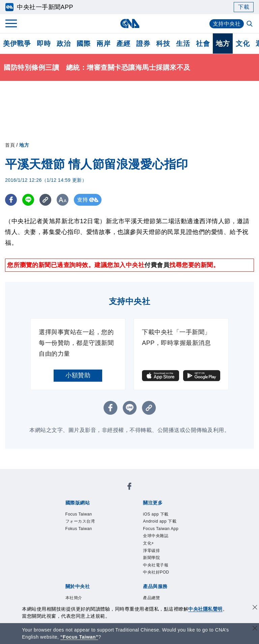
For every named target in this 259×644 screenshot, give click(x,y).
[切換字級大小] (63, 200)
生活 (183, 43)
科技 (163, 43)
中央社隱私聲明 (205, 609)
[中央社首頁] (130, 23)
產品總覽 (151, 598)
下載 (244, 7)
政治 (64, 43)
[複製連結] (45, 200)
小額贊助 (78, 375)
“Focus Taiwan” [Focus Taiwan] (79, 637)
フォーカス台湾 (80, 521)
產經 (123, 43)
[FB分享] (11, 200)
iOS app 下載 (156, 514)
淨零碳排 (151, 551)
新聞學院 (151, 558)
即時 (44, 43)
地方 (223, 43)
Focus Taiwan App (161, 529)
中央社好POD (156, 572)
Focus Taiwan (79, 514)
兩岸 (103, 43)
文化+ (149, 543)
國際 (83, 43)
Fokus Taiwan (79, 529)
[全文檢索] (250, 24)
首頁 (10, 145)
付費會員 (157, 265)
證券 (143, 43)
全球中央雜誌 (156, 536)
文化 (243, 43)
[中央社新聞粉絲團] (129, 487)
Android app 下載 (160, 521)
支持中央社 (227, 24)
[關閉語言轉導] (255, 629)
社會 (203, 43)
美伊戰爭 (17, 43)
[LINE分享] (28, 200)
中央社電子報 (156, 565)
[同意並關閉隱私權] (255, 608)
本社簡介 (74, 598)
